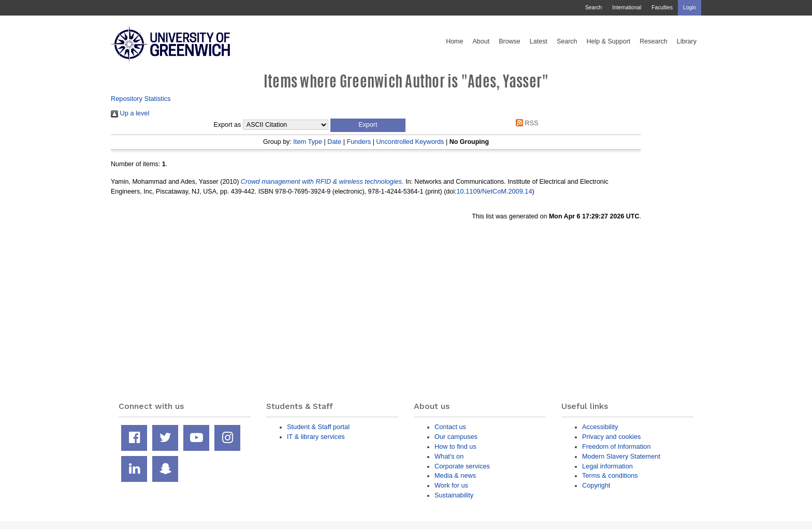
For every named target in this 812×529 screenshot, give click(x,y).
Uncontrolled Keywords (410, 142)
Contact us (450, 427)
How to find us (455, 446)
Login (690, 8)
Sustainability (454, 495)
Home (454, 41)
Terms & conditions (610, 475)
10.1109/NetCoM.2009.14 (494, 191)
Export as (228, 125)
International (627, 8)
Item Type (308, 142)
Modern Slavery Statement (621, 456)
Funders (359, 142)
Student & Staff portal (318, 427)
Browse (510, 41)
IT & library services (316, 437)
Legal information (607, 466)
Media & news (455, 475)
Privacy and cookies (611, 437)
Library (687, 41)
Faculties (662, 8)
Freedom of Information (617, 446)
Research (654, 41)
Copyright (596, 485)
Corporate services (462, 466)
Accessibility (600, 427)
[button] (368, 125)
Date (334, 142)
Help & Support (609, 41)
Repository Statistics (141, 99)
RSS (525, 123)
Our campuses (456, 437)
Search (593, 8)
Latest (539, 41)
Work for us (451, 485)
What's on (449, 456)
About (481, 41)
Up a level (130, 113)
